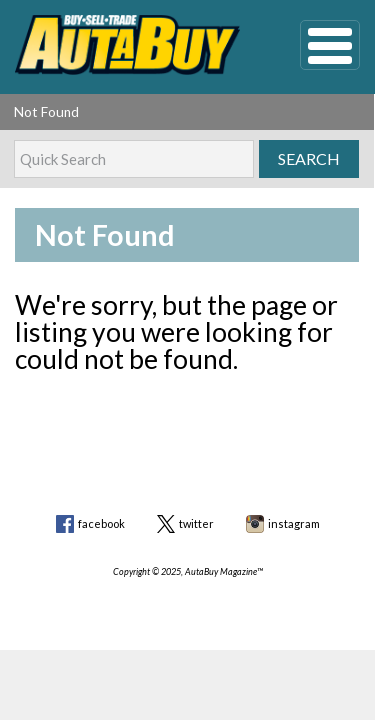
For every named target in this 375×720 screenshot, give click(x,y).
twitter (196, 523)
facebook (101, 523)
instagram (294, 523)
